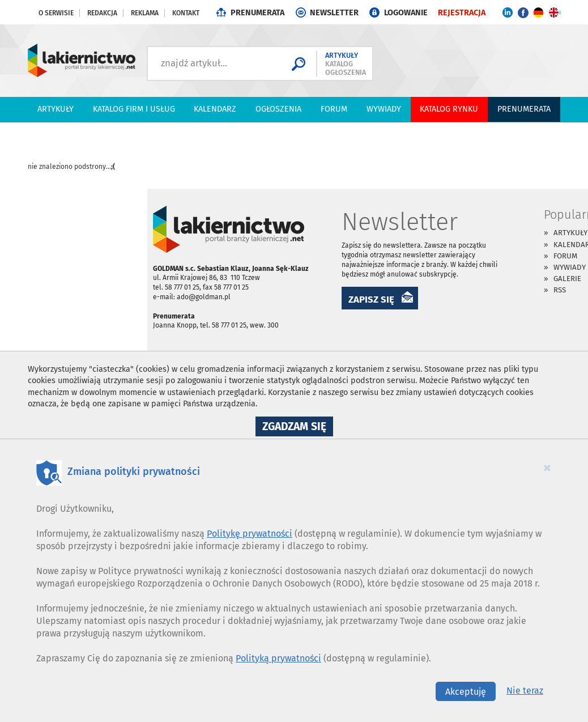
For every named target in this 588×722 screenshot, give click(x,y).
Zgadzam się (298, 428)
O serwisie (56, 13)
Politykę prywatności (250, 534)
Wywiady (384, 109)
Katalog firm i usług (134, 109)
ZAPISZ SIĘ (371, 299)
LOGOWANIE (406, 13)
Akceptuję (466, 692)
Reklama (145, 13)
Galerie (567, 279)
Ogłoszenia (278, 109)
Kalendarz (215, 109)
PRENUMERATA (257, 13)
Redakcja (102, 13)
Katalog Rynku (449, 109)
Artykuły (56, 109)
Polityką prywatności (278, 658)
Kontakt (186, 13)
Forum (334, 109)
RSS (560, 290)
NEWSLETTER (334, 13)
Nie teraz (525, 691)
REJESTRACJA (462, 13)
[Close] (547, 468)
